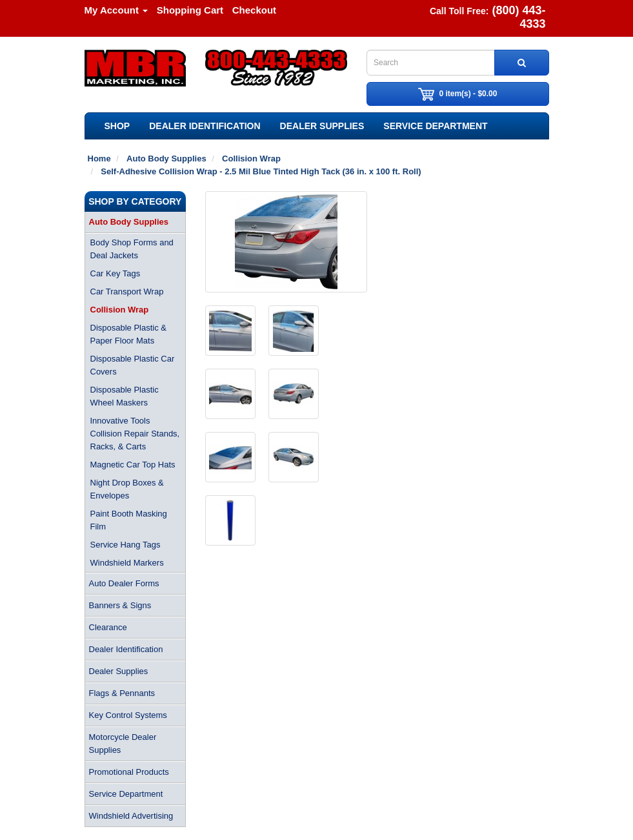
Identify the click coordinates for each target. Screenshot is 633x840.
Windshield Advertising (131, 816)
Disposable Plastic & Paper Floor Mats (129, 334)
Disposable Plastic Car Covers (133, 365)
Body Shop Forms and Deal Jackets (132, 249)
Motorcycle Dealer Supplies (123, 743)
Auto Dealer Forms (124, 583)
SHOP (117, 126)
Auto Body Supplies (129, 222)
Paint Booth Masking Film (129, 520)
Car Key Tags (116, 273)
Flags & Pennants (122, 693)
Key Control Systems (128, 715)
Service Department (435, 126)
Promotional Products (129, 772)
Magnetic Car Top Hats (133, 465)
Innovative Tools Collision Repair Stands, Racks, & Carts (135, 434)
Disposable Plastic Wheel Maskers (125, 396)
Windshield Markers (127, 563)
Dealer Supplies (322, 126)
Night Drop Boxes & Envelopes (127, 489)
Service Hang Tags (126, 545)
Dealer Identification (205, 126)
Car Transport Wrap (127, 292)
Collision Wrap (120, 310)
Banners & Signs (120, 605)
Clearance (108, 627)
